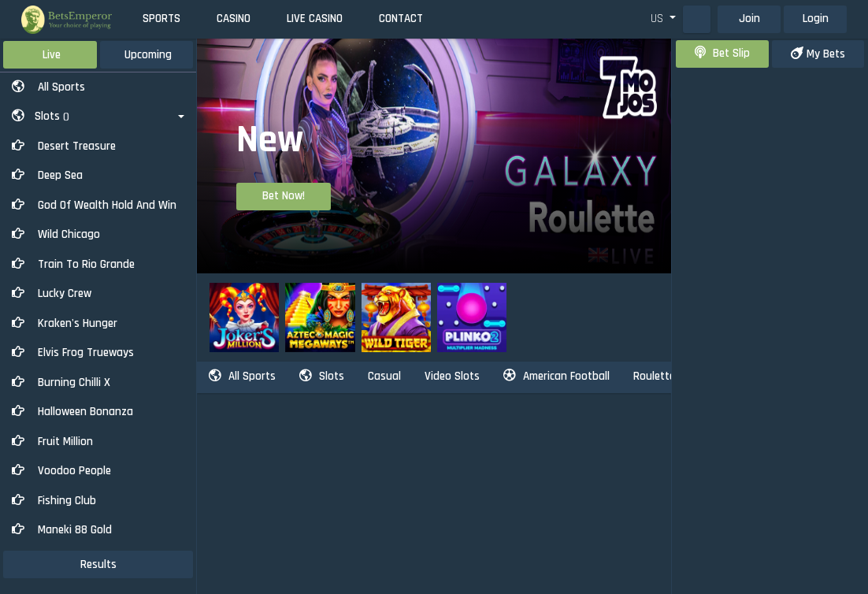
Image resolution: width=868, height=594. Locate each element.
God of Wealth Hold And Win (94, 205)
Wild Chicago (56, 234)
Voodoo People (61, 471)
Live (52, 55)
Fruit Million (52, 442)
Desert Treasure (64, 146)
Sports (161, 19)
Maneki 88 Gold (62, 530)
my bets (818, 54)
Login (816, 19)
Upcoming (148, 55)
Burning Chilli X (61, 382)
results (98, 564)
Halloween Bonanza (72, 412)
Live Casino (315, 19)
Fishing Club (54, 501)
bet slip (722, 53)
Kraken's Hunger (65, 323)
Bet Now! (284, 196)
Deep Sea (47, 175)
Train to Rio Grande (73, 264)
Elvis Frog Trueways (73, 353)
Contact (401, 19)
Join (749, 19)
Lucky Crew (52, 293)
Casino (234, 19)
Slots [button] (41, 116)
